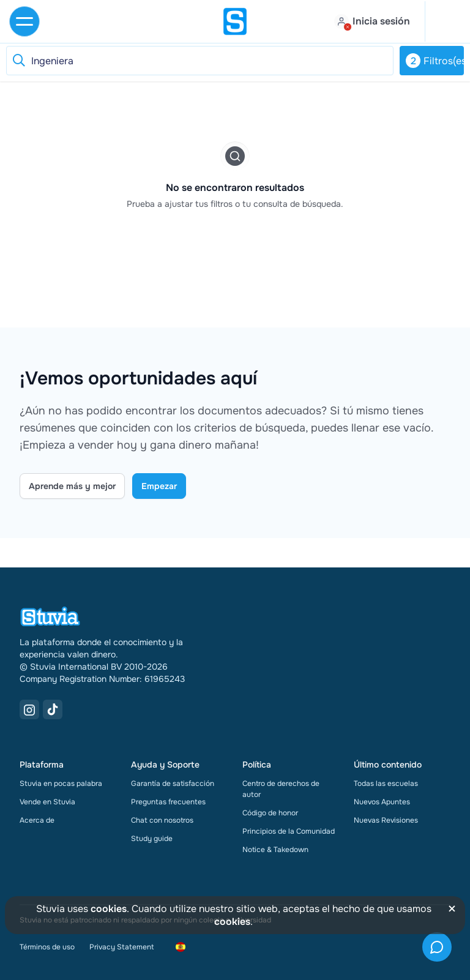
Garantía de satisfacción (173, 784)
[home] (235, 21)
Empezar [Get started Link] (159, 486)
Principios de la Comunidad (289, 831)
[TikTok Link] (53, 709)
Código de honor (270, 813)
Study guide (152, 839)
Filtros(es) (435, 61)
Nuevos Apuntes (382, 802)
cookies (109, 909)
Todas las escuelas (386, 784)
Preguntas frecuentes (168, 802)
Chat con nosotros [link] (162, 820)
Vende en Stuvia (47, 802)
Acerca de (37, 820)
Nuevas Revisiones (386, 820)
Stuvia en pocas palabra (61, 784)
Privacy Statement (121, 947)
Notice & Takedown (275, 850)
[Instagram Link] (29, 709)
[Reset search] (18, 61)
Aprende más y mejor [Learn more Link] (72, 486)
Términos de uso (47, 947)
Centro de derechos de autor (281, 789)
